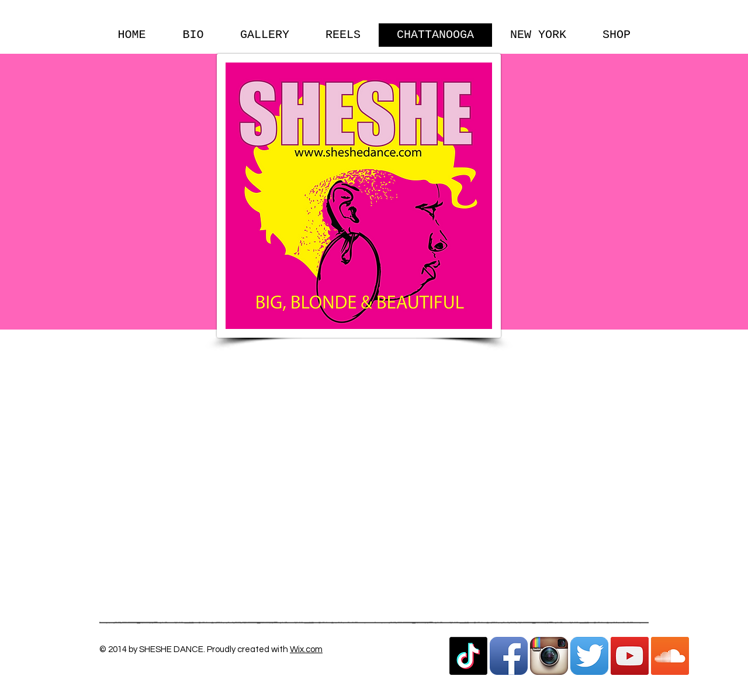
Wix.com (306, 649)
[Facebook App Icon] (509, 656)
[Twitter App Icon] (589, 656)
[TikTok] (468, 656)
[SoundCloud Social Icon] (670, 656)
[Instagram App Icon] (549, 656)
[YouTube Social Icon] (630, 656)
